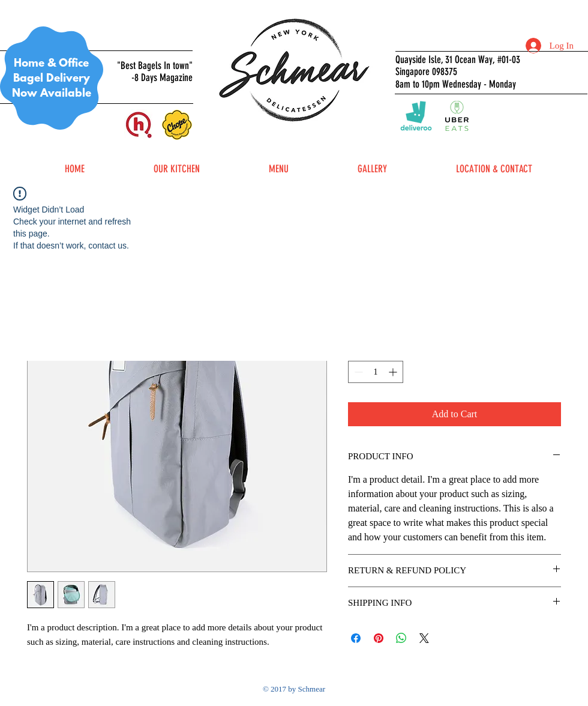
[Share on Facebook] (356, 638)
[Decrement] (357, 372)
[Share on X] (424, 638)
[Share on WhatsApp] (401, 638)
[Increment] (394, 372)
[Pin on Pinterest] (379, 638)
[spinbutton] (376, 372)
